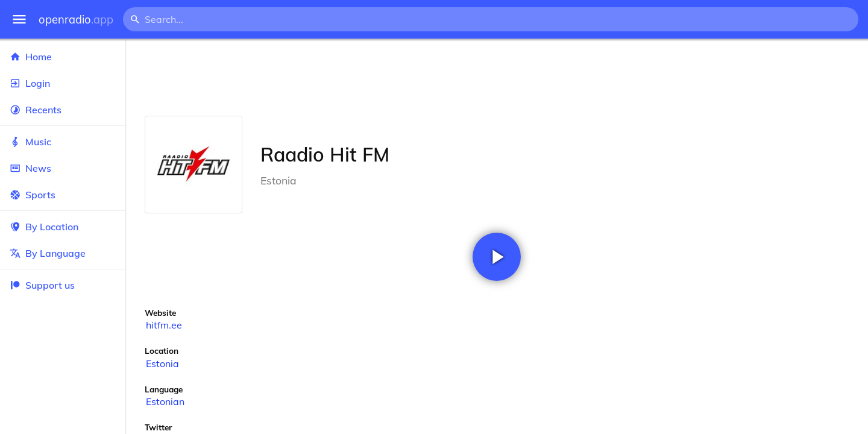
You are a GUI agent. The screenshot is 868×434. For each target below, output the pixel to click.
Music (63, 142)
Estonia (162, 363)
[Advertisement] (497, 77)
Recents (63, 110)
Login (63, 83)
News (63, 168)
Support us (42, 285)
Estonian (165, 401)
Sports (63, 195)
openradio (76, 20)
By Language (63, 253)
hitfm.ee (164, 325)
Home (63, 57)
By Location (63, 227)
